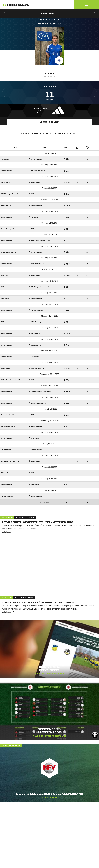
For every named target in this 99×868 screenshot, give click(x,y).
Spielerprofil (49, 14)
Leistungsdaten (50, 122)
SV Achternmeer (49, 19)
